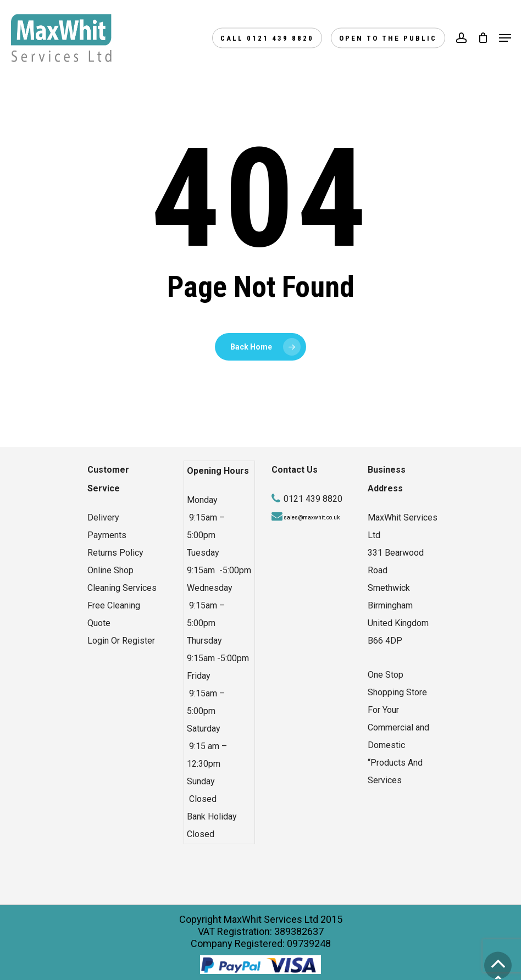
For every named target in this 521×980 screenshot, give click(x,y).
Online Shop (110, 570)
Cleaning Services (122, 588)
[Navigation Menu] (505, 38)
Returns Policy (115, 553)
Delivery (103, 517)
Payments (107, 535)
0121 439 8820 (313, 499)
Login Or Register (121, 641)
